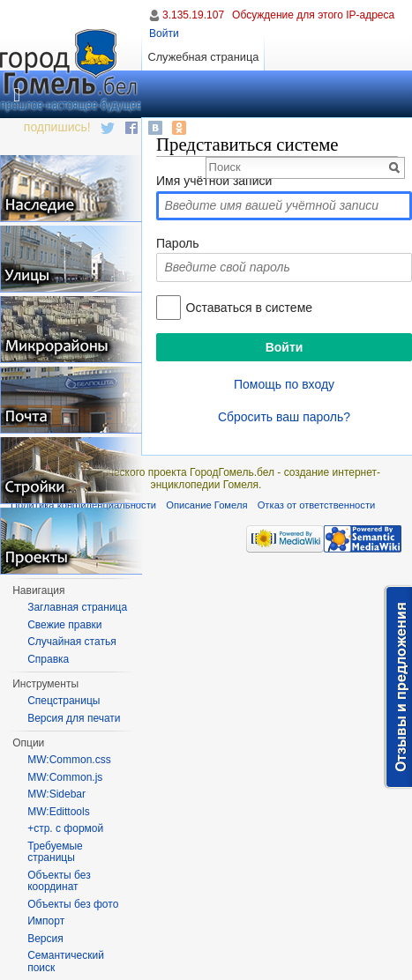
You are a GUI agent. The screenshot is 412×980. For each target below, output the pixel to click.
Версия (45, 939)
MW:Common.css (69, 760)
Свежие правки (64, 625)
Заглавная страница (77, 607)
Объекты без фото (73, 904)
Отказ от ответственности (317, 505)
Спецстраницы (64, 701)
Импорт (46, 921)
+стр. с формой (65, 828)
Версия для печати (74, 718)
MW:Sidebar (56, 794)
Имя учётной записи (214, 181)
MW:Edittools (58, 812)
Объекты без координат (59, 881)
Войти (164, 33)
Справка (48, 659)
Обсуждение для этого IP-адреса (313, 15)
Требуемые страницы (55, 852)
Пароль (178, 243)
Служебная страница (203, 57)
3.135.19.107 (193, 15)
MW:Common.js (65, 777)
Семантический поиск (66, 961)
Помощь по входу (284, 384)
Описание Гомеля (206, 505)
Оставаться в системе (249, 308)
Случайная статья (71, 642)
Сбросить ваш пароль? (284, 417)
